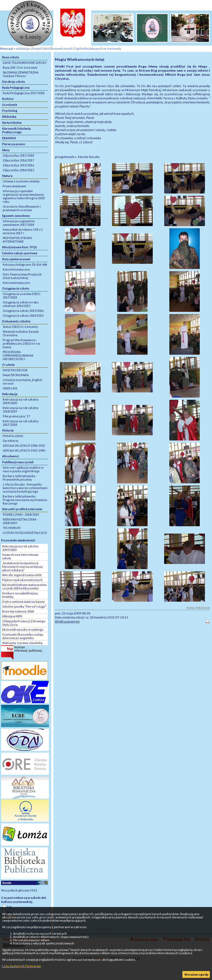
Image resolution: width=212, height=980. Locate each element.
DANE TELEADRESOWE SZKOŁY (25, 63)
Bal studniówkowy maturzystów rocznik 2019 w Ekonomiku (24, 586)
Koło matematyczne (16, 283)
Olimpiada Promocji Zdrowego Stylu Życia (24, 623)
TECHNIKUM (12, 528)
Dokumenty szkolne (16, 321)
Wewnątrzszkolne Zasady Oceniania (21, 333)
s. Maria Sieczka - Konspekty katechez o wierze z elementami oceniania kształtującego (25, 488)
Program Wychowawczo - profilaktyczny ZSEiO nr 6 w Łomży (21, 343)
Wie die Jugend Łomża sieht (22, 575)
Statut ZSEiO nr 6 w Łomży (20, 327)
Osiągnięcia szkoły (16, 288)
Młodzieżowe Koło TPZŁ (20, 247)
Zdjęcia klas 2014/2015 (18, 170)
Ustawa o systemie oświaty (21, 181)
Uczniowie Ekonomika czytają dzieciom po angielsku (23, 636)
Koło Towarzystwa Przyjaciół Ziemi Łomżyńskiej (22, 276)
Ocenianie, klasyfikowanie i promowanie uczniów (22, 208)
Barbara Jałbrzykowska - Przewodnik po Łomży (20, 478)
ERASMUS (9, 138)
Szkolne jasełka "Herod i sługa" (24, 606)
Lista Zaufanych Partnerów (21, 966)
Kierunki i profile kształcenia (22, 509)
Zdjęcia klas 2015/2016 (18, 165)
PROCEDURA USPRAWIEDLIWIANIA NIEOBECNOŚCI (18, 355)
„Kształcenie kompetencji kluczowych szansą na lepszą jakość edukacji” (22, 567)
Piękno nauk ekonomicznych (22, 580)
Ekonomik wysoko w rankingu (23, 629)
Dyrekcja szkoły (14, 82)
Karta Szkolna (12, 123)
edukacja (22, 48)
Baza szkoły (11, 57)
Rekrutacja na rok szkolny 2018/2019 (21, 410)
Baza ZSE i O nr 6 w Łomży (20, 67)
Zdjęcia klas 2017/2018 (18, 155)
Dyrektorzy (11, 441)
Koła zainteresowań (16, 259)
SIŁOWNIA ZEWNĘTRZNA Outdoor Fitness (21, 74)
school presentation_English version (23, 382)
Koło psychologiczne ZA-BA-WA (25, 264)
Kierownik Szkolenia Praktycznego (16, 130)
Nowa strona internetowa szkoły (20, 556)
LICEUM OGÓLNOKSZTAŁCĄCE (25, 533)
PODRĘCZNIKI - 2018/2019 (21, 514)
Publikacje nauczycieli (18, 462)
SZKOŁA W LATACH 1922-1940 (24, 450)
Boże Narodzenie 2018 (18, 611)
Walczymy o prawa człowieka (22, 643)
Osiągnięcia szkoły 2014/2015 (23, 315)
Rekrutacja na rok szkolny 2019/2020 (21, 401)
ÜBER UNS (10, 388)
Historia (8, 430)
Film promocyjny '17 (16, 416)
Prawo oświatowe (14, 186)
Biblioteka (9, 117)
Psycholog (10, 111)
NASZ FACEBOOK (15, 370)
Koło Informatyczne (16, 269)
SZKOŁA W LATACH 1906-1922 (24, 445)
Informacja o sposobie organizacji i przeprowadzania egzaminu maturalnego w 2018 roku (24, 196)
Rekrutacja (10, 394)
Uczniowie (10, 105)
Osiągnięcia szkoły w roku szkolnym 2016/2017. (21, 304)
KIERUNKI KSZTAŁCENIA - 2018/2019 (20, 521)
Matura (7, 176)
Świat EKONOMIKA (16, 375)
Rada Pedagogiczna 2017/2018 (24, 93)
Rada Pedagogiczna (16, 88)
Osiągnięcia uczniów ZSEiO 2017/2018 (21, 296)
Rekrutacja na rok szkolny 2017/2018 (21, 423)
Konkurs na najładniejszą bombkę (20, 595)
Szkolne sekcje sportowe (20, 253)
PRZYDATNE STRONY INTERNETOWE (18, 240)
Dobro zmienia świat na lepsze (24, 602)
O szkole (8, 365)
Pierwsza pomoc (14, 144)
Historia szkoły (13, 436)
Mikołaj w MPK (12, 616)
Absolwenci (11, 456)
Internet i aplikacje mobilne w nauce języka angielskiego (23, 469)
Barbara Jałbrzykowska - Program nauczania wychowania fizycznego (25, 500)
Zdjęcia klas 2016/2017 (18, 160)
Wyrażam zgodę (196, 974)
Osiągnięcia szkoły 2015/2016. (23, 311)
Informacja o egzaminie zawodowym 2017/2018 (19, 223)
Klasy (6, 150)
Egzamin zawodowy (16, 216)
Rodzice (8, 99)
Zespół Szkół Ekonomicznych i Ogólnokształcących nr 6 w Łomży (76, 48)
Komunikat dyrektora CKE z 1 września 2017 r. (23, 231)
